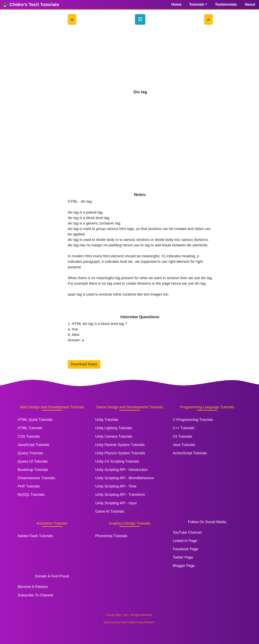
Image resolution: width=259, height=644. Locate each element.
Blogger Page (184, 566)
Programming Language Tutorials (207, 407)
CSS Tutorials (29, 436)
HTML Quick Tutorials (35, 420)
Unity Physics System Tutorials (120, 453)
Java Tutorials (184, 445)
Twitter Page (183, 557)
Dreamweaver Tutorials (36, 478)
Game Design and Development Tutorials (129, 407)
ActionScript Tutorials (190, 453)
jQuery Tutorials (30, 453)
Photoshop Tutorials (111, 536)
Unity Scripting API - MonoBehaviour (125, 478)
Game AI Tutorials (110, 511)
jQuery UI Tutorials (33, 461)
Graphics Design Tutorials (129, 523)
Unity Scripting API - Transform (120, 495)
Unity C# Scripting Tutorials (117, 461)
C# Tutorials (183, 436)
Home (176, 4)
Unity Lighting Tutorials (114, 428)
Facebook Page (186, 549)
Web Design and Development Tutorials (52, 407)
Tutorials (197, 4)
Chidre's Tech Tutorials (31, 5)
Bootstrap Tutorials (33, 470)
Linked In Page (185, 541)
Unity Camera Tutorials (114, 436)
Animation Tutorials (52, 523)
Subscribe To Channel (35, 595)
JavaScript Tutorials (33, 445)
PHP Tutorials (29, 486)
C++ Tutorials (184, 428)
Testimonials (226, 4)
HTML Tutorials (30, 428)
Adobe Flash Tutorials (35, 536)
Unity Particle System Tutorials (120, 445)
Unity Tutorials (107, 420)
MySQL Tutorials (31, 495)
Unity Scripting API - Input (116, 503)
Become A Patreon (33, 587)
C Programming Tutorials (193, 420)
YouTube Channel (187, 532)
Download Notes (84, 364)
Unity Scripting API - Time (116, 486)
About (250, 4)
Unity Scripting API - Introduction (121, 470)
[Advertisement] (140, 59)
